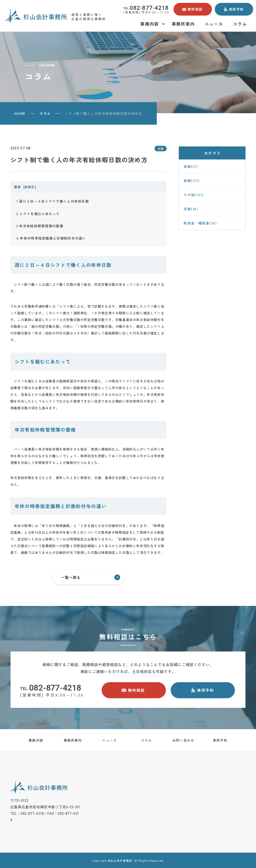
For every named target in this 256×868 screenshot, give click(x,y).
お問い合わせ (183, 740)
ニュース (109, 740)
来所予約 (220, 740)
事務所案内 (73, 740)
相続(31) (191, 166)
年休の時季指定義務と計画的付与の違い (51, 238)
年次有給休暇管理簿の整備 (40, 226)
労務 (161, 149)
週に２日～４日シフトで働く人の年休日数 (53, 201)
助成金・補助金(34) (200, 223)
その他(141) (194, 195)
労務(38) (191, 209)
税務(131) (192, 181)
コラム (45, 113)
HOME (20, 113)
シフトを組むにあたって (38, 214)
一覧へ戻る (91, 577)
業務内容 (36, 740)
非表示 (29, 187)
